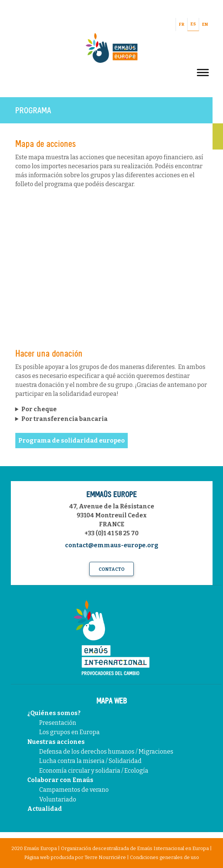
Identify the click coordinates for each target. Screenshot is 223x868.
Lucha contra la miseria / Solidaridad (90, 761)
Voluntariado (58, 799)
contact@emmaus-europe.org (112, 545)
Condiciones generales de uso (165, 857)
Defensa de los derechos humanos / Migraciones (106, 752)
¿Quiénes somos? (54, 713)
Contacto (111, 569)
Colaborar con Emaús (60, 780)
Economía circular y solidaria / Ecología (94, 771)
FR (182, 24)
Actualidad (45, 809)
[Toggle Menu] (203, 72)
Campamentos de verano (74, 790)
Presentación (58, 723)
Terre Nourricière (105, 857)
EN (205, 24)
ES (193, 24)
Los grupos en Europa (69, 732)
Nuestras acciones (56, 742)
